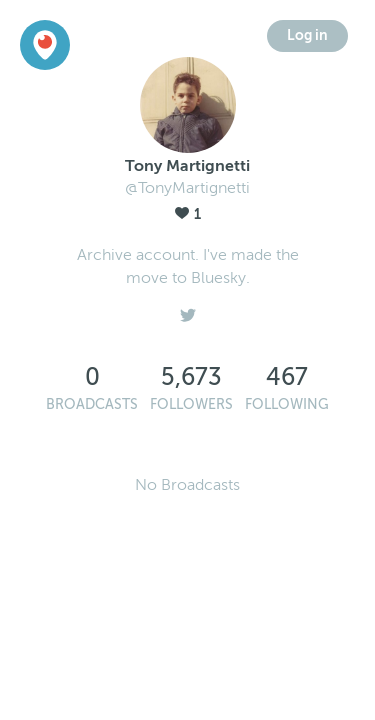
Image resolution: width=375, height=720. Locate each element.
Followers (191, 404)
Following (287, 404)
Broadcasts (92, 404)
